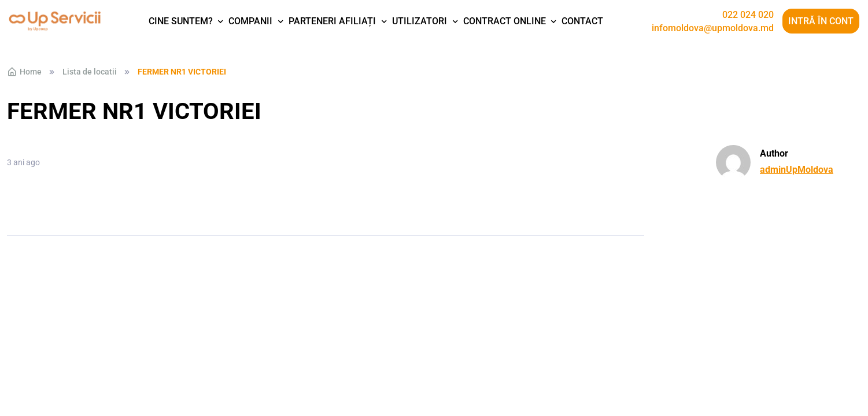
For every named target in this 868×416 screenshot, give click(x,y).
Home (24, 72)
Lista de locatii (90, 72)
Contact (582, 21)
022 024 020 (748, 15)
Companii (250, 21)
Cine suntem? (181, 21)
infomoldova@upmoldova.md (713, 28)
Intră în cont (821, 21)
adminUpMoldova (797, 170)
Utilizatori (420, 21)
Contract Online (505, 21)
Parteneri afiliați (332, 21)
